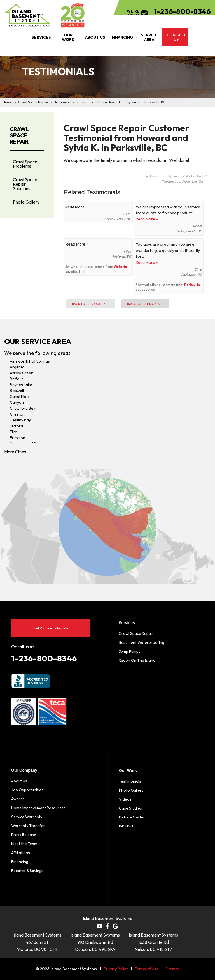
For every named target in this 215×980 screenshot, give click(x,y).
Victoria (120, 267)
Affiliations (21, 853)
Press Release (24, 835)
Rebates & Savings (27, 871)
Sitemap (173, 969)
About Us (19, 781)
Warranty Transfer (28, 826)
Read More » (147, 219)
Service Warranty (27, 817)
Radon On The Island (137, 660)
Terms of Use (147, 969)
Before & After (132, 817)
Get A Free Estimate (51, 628)
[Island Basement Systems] (28, 15)
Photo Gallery (26, 202)
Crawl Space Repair (19, 136)
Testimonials (130, 781)
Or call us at (23, 647)
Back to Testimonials (145, 304)
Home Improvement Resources (38, 808)
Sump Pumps (130, 651)
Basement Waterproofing (142, 642)
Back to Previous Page (91, 304)
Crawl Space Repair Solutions (25, 184)
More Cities (15, 452)
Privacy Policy (116, 969)
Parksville (192, 285)
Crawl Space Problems (25, 164)
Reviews (126, 826)
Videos (125, 799)
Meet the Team (24, 844)
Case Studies (130, 808)
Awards (18, 799)
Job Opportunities (27, 790)
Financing (20, 862)
